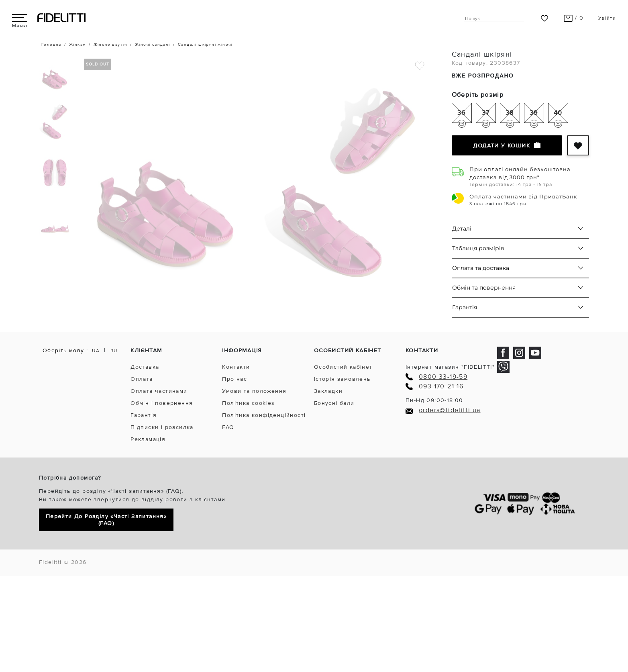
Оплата (142, 379)
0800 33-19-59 (443, 377)
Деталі (462, 229)
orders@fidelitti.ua (450, 410)
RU (114, 351)
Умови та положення (254, 391)
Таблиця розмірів (478, 248)
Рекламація (148, 439)
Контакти (236, 367)
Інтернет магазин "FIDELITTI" (450, 367)
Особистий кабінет (343, 367)
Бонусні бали (334, 403)
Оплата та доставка (481, 268)
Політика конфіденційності (264, 415)
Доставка (145, 367)
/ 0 (574, 18)
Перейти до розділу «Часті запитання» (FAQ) (106, 520)
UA (96, 351)
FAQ (228, 427)
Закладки (328, 391)
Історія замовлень (342, 379)
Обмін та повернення (484, 288)
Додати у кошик (507, 145)
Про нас (234, 379)
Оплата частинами (159, 391)
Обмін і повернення (162, 403)
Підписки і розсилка (162, 427)
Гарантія (465, 307)
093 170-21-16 (441, 387)
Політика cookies (248, 403)
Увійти (607, 18)
